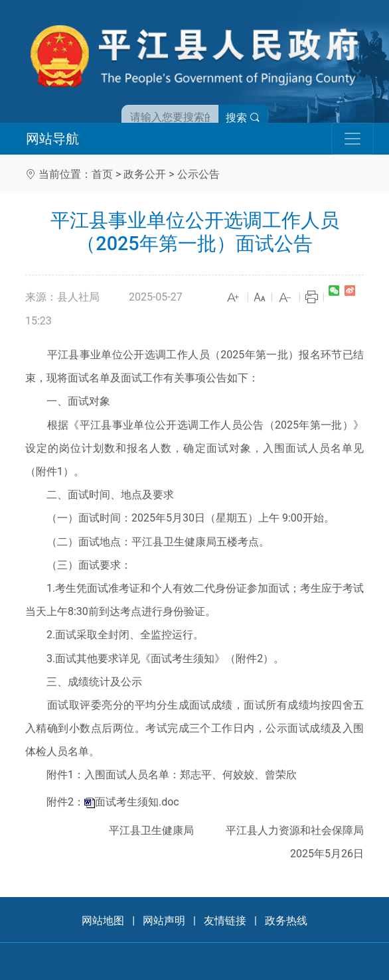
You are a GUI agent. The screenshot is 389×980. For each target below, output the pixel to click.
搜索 (243, 118)
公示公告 (198, 174)
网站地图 (103, 921)
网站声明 (164, 921)
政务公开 (145, 174)
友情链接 (225, 921)
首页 (102, 174)
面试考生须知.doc (137, 802)
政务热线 (286, 921)
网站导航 (52, 139)
